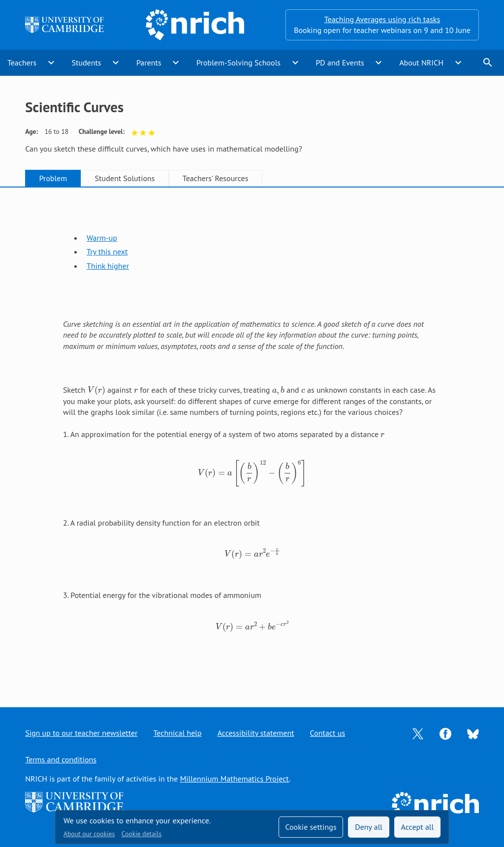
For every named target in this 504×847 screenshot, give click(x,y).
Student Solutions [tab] (125, 178)
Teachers (22, 63)
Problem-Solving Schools (238, 63)
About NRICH (421, 63)
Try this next (107, 251)
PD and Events (340, 63)
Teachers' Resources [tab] (216, 178)
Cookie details (142, 834)
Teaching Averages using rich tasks (382, 19)
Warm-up (102, 238)
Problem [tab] (53, 178)
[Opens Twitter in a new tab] (418, 733)
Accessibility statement (256, 733)
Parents (149, 63)
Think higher (108, 266)
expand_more (51, 63)
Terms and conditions (61, 759)
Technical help (178, 733)
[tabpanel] (252, 438)
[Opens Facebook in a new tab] (445, 733)
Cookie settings (311, 827)
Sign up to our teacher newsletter (81, 733)
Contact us (328, 733)
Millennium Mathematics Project (235, 779)
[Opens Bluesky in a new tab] (473, 733)
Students (86, 63)
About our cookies (89, 834)
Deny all (369, 827)
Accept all (418, 827)
